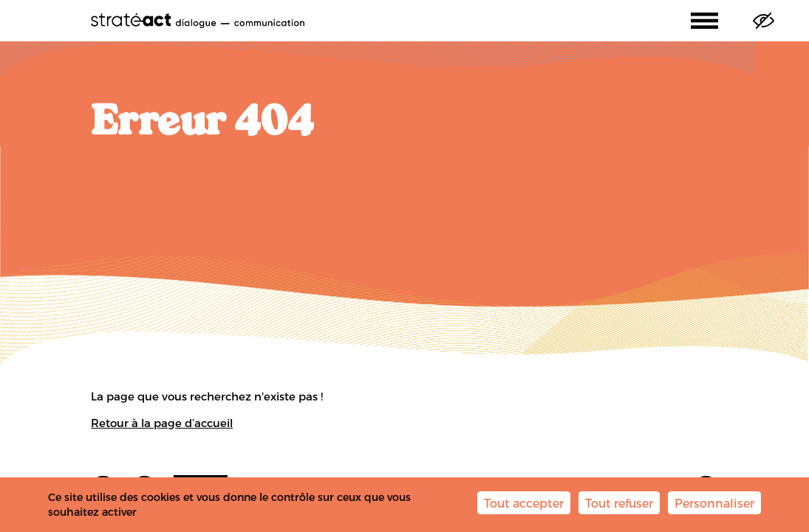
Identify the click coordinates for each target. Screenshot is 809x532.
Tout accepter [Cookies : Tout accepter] (524, 503)
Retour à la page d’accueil (162, 423)
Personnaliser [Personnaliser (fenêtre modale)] (714, 503)
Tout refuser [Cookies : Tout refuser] (619, 503)
